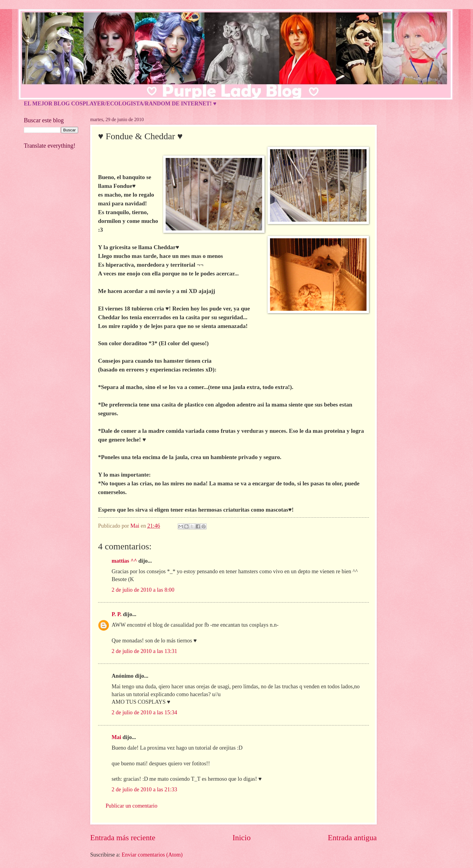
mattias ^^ (124, 561)
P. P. (117, 614)
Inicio (242, 838)
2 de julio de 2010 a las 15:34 (144, 712)
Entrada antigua (352, 838)
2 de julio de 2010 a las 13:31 (144, 651)
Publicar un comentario (132, 806)
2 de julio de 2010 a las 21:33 (144, 789)
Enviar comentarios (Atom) (152, 855)
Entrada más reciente (123, 838)
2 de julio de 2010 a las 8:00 (143, 590)
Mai (116, 737)
